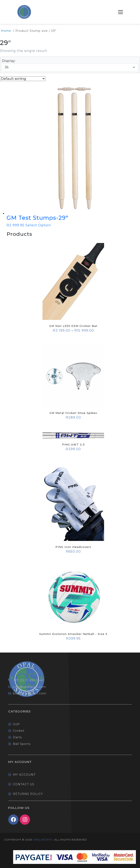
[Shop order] (23, 79)
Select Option (38, 225)
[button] (120, 12)
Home (6, 31)
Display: (9, 61)
